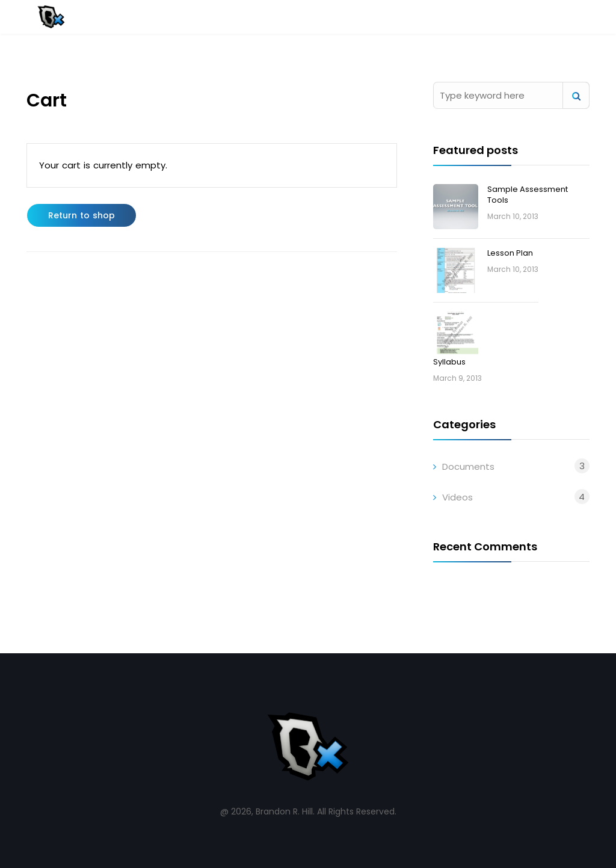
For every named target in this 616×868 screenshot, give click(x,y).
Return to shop (82, 215)
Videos (457, 497)
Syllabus (449, 362)
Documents (468, 466)
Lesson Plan (510, 253)
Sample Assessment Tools (528, 195)
